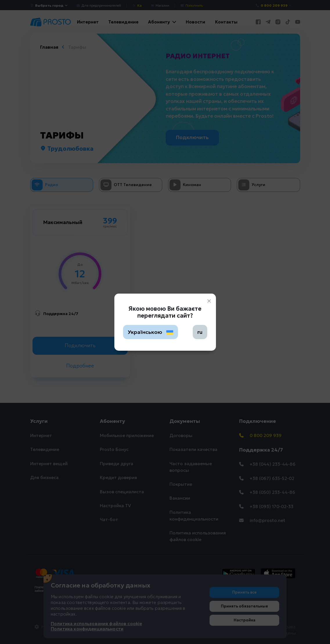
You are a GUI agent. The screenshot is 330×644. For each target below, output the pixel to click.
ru (200, 332)
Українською (151, 332)
